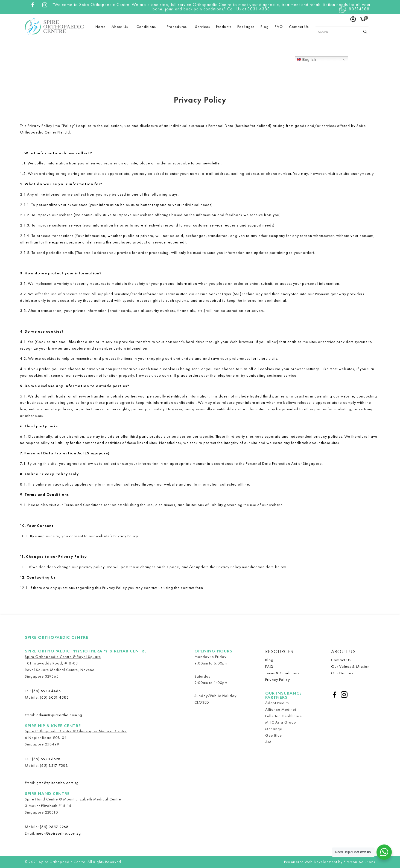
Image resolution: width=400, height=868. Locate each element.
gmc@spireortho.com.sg (58, 783)
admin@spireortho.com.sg (59, 715)
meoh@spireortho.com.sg (59, 833)
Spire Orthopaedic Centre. (63, 862)
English (306, 60)
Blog (269, 660)
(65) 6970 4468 (46, 691)
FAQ (269, 666)
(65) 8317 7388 (54, 765)
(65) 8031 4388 (54, 697)
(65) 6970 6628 (46, 759)
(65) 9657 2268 (54, 827)
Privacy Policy (278, 680)
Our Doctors (342, 673)
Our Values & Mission (350, 666)
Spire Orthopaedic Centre (57, 637)
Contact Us (341, 660)
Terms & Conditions (282, 673)
